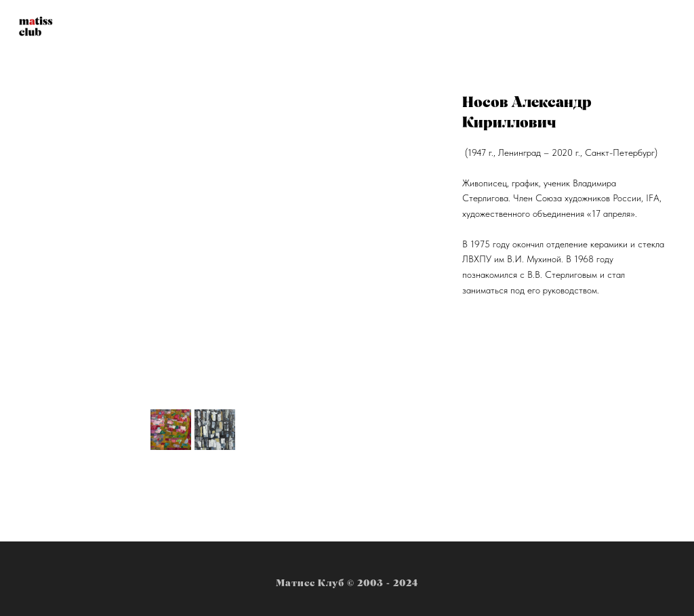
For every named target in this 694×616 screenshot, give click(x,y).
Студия (390, 27)
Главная (180, 27)
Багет (445, 27)
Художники (319, 27)
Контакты (508, 27)
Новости (245, 27)
